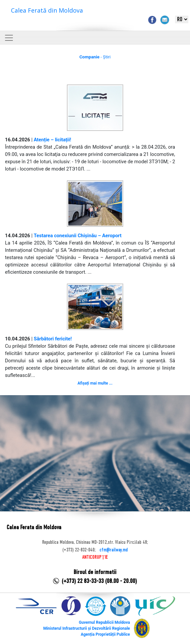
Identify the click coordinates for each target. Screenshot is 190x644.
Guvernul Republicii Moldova (104, 622)
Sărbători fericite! (53, 339)
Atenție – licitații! (53, 140)
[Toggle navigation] (9, 38)
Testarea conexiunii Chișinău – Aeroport (78, 236)
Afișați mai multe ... (95, 383)
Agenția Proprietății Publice (105, 634)
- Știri (95, 57)
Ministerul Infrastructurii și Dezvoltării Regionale (86, 628)
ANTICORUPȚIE (95, 557)
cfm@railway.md (114, 550)
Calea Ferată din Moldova (47, 10)
